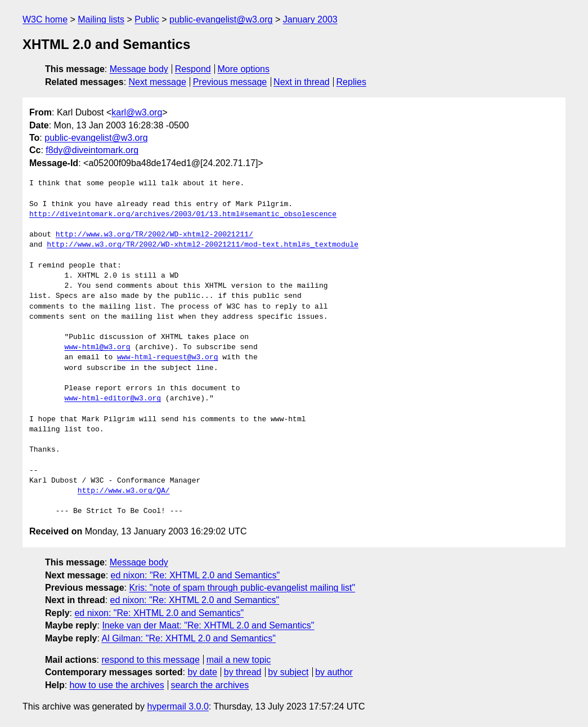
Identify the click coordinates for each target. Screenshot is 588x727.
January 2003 (310, 19)
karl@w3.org (137, 112)
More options (244, 69)
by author (334, 672)
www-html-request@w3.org (167, 358)
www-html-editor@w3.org (113, 399)
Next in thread (302, 82)
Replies (351, 82)
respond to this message (150, 660)
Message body (139, 69)
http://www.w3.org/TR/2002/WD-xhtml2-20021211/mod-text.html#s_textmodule (203, 245)
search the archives (210, 685)
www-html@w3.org (97, 347)
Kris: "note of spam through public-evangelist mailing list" (242, 588)
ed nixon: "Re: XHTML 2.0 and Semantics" (196, 575)
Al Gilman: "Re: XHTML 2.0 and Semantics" (189, 638)
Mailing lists (101, 19)
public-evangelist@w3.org (221, 19)
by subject (288, 672)
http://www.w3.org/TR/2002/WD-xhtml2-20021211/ (154, 235)
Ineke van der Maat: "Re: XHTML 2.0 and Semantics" (208, 625)
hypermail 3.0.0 (178, 706)
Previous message (230, 82)
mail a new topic (239, 660)
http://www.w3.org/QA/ (124, 491)
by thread (243, 672)
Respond (193, 69)
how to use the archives (117, 685)
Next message (158, 82)
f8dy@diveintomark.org (92, 150)
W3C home (45, 19)
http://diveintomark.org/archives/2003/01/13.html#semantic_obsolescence (183, 215)
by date (202, 672)
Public (147, 19)
